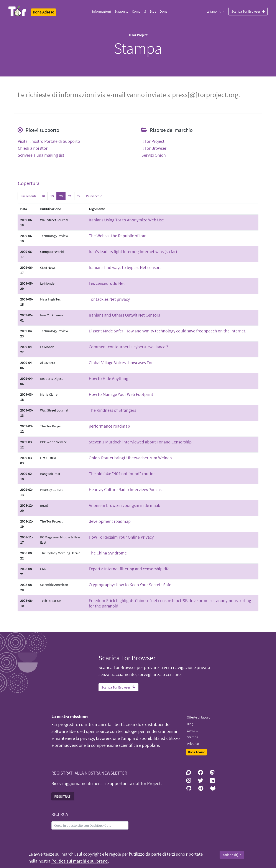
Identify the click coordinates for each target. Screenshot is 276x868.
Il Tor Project (153, 141)
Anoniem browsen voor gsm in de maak (124, 505)
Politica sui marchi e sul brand (80, 861)
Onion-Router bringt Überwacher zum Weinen (130, 458)
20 (61, 196)
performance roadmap (109, 426)
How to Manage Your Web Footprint (121, 394)
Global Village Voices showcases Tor (121, 363)
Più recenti (28, 196)
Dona (164, 11)
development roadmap (110, 521)
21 (70, 196)
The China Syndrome (108, 553)
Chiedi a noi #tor (33, 148)
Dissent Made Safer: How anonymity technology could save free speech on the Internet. (168, 331)
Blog (153, 11)
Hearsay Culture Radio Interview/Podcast (126, 489)
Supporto (121, 11)
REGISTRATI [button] (63, 796)
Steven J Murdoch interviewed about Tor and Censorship (140, 442)
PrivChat (193, 744)
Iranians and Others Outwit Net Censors (124, 315)
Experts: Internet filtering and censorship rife (129, 569)
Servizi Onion (154, 155)
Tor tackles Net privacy (109, 299)
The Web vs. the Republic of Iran (118, 236)
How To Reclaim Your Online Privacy (121, 537)
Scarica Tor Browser (248, 11)
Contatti (193, 730)
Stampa (192, 737)
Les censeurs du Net (107, 283)
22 (79, 196)
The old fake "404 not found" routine (122, 474)
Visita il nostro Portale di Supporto (49, 141)
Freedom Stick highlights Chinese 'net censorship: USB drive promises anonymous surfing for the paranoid (170, 603)
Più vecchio (94, 196)
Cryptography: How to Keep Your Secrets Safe (130, 585)
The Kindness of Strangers (112, 410)
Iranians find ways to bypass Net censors (125, 267)
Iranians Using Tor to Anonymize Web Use (126, 220)
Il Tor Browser (154, 148)
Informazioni (101, 11)
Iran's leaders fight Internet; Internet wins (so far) (133, 251)
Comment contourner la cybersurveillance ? (128, 347)
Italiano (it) (214, 11)
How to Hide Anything (108, 378)
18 (43, 196)
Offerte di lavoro (199, 717)
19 (52, 196)
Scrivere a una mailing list (41, 155)
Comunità (139, 11)
